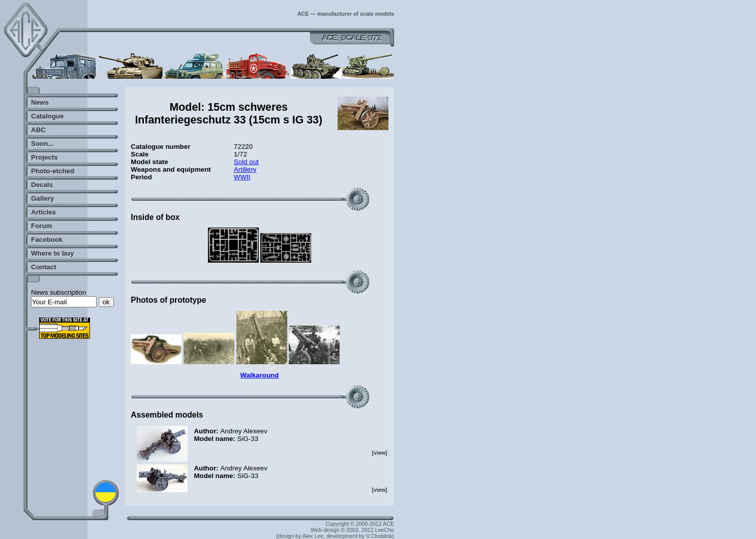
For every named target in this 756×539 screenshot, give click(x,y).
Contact (44, 267)
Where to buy (52, 253)
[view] (379, 453)
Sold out (246, 162)
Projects (44, 157)
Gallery (42, 198)
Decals (42, 185)
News (40, 102)
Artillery (245, 169)
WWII (242, 177)
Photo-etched (53, 171)
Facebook (47, 240)
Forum (41, 226)
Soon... (42, 144)
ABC (38, 130)
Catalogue (47, 116)
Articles (43, 212)
